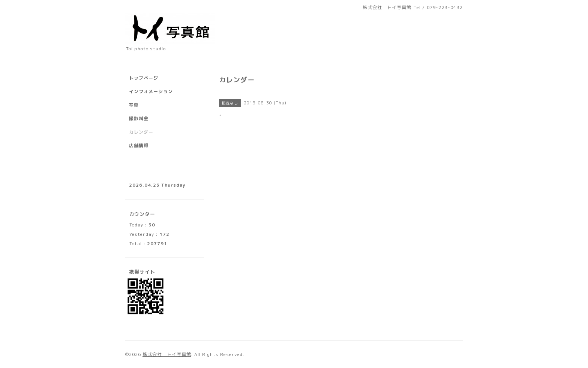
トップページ (144, 78)
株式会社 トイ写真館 (167, 354)
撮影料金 (139, 118)
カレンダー (141, 132)
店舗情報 (139, 146)
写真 (134, 105)
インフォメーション (151, 91)
